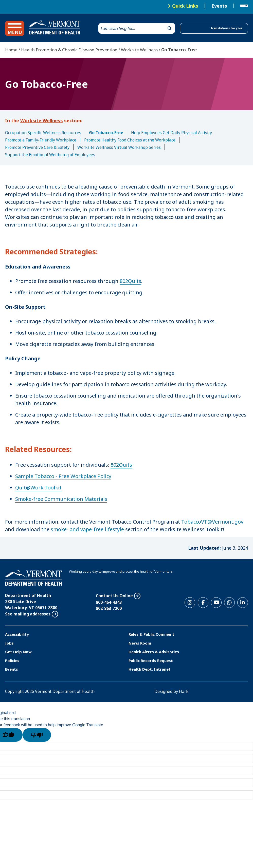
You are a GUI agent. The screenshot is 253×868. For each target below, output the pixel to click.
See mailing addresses (28, 614)
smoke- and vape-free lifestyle (87, 529)
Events (219, 6)
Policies (12, 660)
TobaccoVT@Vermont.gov (212, 522)
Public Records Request (151, 660)
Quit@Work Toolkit (38, 488)
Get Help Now (18, 652)
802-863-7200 (109, 608)
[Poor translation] (37, 735)
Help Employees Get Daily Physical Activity (171, 133)
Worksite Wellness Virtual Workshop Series (119, 147)
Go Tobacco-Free (106, 133)
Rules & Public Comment (151, 634)
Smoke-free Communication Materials (61, 499)
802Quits (130, 281)
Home (11, 50)
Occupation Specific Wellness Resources (43, 133)
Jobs (9, 643)
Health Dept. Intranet (150, 669)
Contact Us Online (114, 596)
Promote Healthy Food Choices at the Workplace (130, 140)
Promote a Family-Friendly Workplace (41, 140)
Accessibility (17, 634)
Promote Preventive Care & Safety (37, 147)
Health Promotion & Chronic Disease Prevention (69, 50)
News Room (140, 643)
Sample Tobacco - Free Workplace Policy (63, 476)
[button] (15, 28)
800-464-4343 (109, 602)
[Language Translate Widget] (244, 6)
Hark (184, 691)
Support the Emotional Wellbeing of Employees (50, 155)
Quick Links (185, 6)
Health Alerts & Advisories (154, 652)
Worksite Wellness (139, 50)
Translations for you (226, 28)
